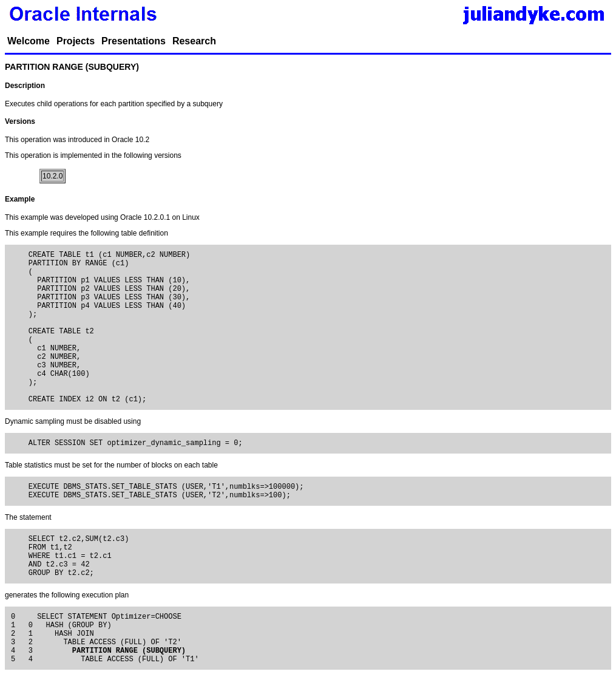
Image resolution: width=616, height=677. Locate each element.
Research (194, 41)
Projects (76, 41)
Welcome (29, 41)
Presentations (134, 41)
